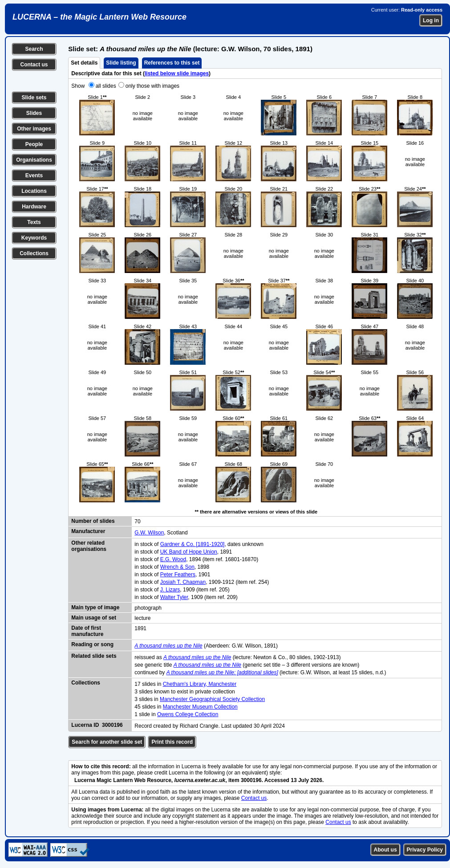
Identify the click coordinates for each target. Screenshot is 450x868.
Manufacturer (88, 531)
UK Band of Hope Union (189, 552)
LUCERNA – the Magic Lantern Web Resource (99, 17)
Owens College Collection (188, 714)
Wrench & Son (177, 567)
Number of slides (93, 521)
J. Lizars (170, 590)
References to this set (172, 63)
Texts (34, 222)
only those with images (152, 86)
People (34, 144)
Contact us (34, 65)
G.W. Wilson (149, 533)
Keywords (34, 238)
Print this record (172, 742)
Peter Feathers (178, 575)
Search (34, 49)
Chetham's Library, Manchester (200, 684)
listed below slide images (177, 73)
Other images (34, 129)
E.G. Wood (173, 559)
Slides (34, 113)
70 (137, 522)
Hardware (34, 207)
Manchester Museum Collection (200, 707)
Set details (84, 63)
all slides (106, 86)
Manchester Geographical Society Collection (212, 699)
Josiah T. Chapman (183, 582)
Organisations (34, 160)
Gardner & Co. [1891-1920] (193, 544)
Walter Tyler (174, 597)
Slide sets (34, 98)
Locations (34, 191)
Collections (34, 253)
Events (34, 175)
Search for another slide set (107, 742)
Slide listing (121, 63)
